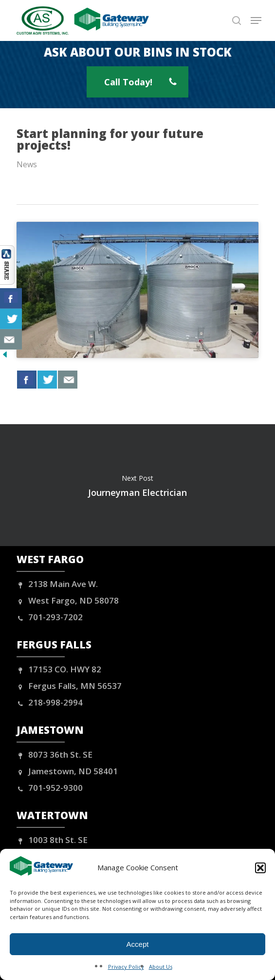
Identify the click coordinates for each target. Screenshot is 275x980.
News (27, 164)
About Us (161, 967)
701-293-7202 (50, 617)
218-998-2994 (50, 702)
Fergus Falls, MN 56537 (69, 686)
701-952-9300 (50, 788)
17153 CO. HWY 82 (59, 669)
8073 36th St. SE (55, 755)
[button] (260, 868)
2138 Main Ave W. (57, 584)
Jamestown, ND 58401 (67, 771)
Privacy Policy (126, 967)
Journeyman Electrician (137, 485)
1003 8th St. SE (52, 840)
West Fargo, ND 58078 (68, 600)
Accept (138, 944)
